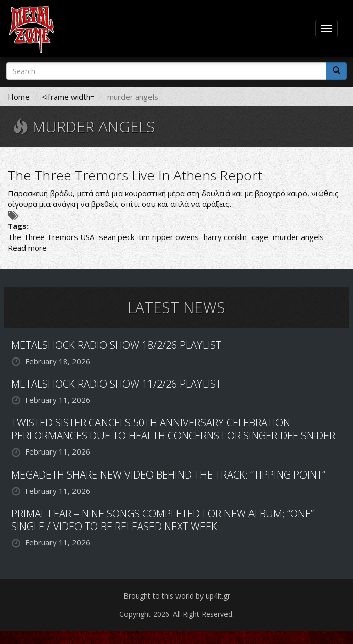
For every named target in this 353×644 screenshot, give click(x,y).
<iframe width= (68, 97)
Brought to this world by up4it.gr (177, 596)
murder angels (298, 237)
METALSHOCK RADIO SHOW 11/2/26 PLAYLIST (116, 384)
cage (260, 237)
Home (19, 97)
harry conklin (225, 237)
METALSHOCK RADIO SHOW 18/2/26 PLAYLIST (116, 345)
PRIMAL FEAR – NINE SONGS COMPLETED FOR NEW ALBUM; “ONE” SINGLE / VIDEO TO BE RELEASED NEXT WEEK (162, 520)
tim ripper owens (169, 237)
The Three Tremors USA (51, 237)
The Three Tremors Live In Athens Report (135, 175)
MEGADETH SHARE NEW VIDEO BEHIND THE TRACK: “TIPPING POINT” (168, 475)
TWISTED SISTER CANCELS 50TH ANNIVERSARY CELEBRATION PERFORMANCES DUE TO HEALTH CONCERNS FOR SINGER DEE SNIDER (173, 429)
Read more (27, 248)
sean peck (117, 237)
